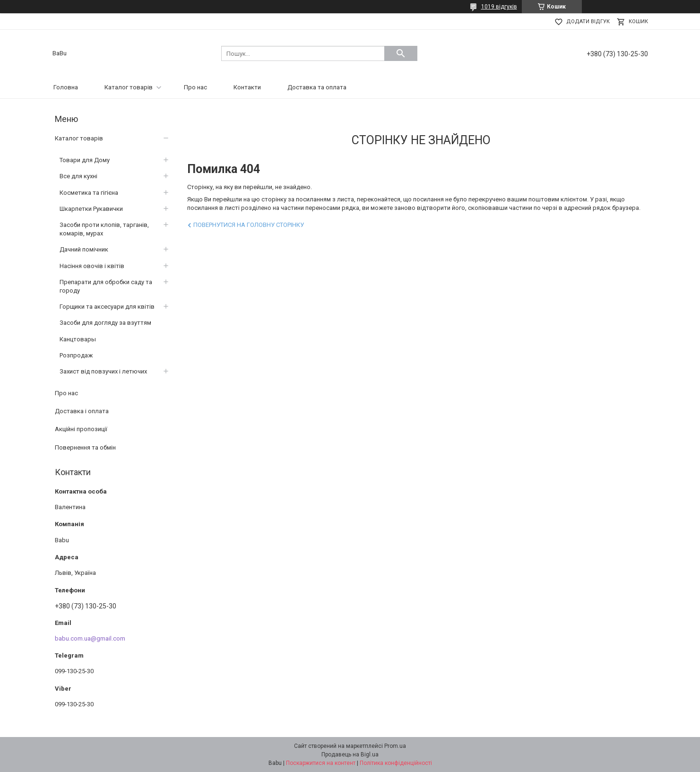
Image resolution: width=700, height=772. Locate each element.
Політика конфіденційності (396, 763)
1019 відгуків (499, 7)
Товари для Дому (85, 160)
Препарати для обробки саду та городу (106, 286)
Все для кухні (78, 176)
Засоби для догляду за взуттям (105, 323)
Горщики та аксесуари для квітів (107, 307)
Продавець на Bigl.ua (350, 755)
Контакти (247, 87)
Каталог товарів (129, 87)
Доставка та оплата (317, 87)
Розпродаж (76, 355)
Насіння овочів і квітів (92, 266)
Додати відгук (588, 22)
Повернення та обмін (85, 447)
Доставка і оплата (82, 411)
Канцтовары (78, 339)
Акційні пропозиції (81, 429)
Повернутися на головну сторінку (249, 225)
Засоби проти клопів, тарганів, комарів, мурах (104, 229)
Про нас (195, 87)
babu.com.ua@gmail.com (90, 638)
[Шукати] (401, 53)
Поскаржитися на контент (321, 763)
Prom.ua (395, 746)
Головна (66, 87)
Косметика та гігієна (89, 193)
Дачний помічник (84, 249)
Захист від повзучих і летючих (103, 371)
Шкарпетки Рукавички (91, 209)
